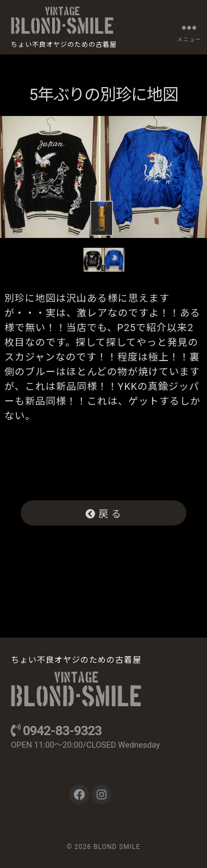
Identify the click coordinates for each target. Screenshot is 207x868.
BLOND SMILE (117, 847)
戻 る (104, 514)
